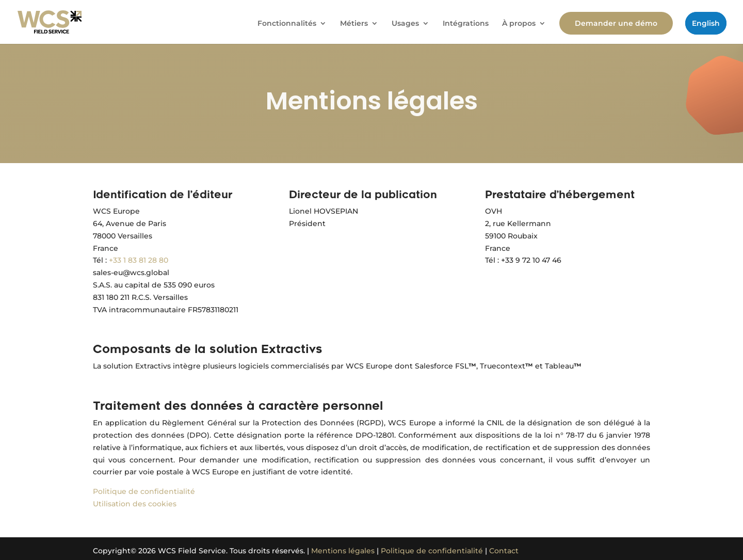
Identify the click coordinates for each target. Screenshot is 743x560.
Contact (504, 551)
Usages (405, 24)
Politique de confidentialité (144, 491)
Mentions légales (343, 551)
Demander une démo (616, 23)
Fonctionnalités (287, 24)
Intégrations (466, 24)
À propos (519, 24)
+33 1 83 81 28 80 (139, 260)
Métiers (354, 24)
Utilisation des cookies (135, 504)
